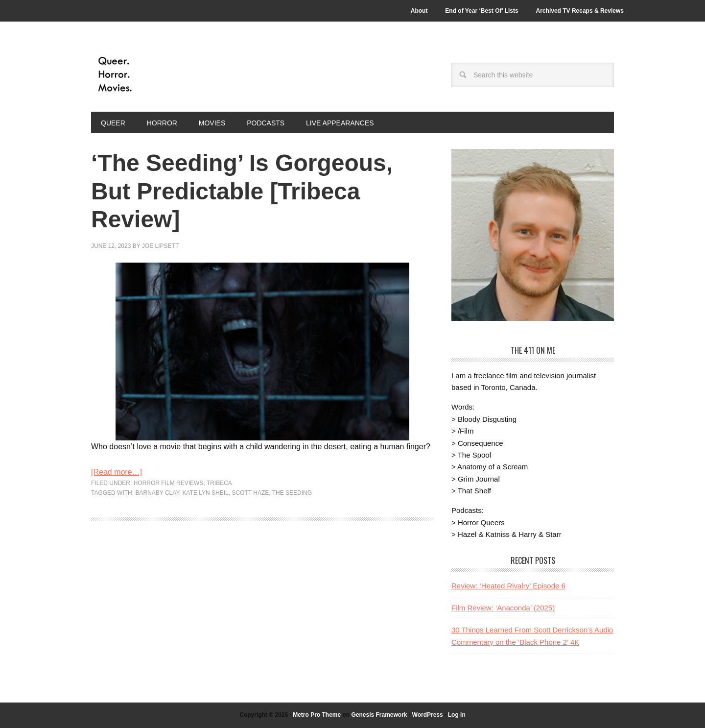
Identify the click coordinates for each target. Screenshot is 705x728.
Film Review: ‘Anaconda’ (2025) (503, 608)
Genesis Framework (379, 715)
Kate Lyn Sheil (206, 493)
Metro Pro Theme (317, 715)
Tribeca (219, 483)
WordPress (428, 715)
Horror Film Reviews (169, 483)
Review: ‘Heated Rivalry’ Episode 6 (508, 586)
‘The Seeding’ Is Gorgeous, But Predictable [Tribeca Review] (242, 191)
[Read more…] (117, 472)
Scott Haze (250, 493)
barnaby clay (157, 493)
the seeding (292, 493)
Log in (457, 715)
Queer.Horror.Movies (157, 74)
